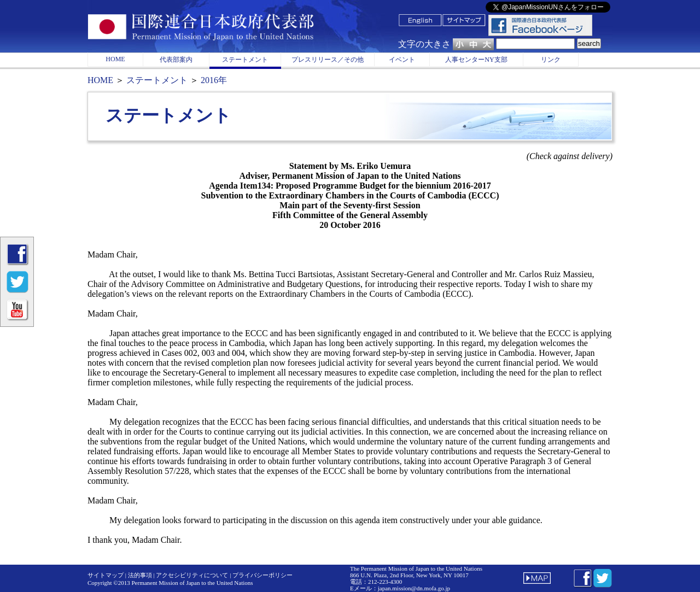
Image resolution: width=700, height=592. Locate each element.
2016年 (213, 80)
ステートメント (245, 60)
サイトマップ (106, 575)
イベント (402, 60)
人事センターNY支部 (476, 60)
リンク (551, 60)
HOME (115, 59)
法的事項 (140, 575)
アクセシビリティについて (192, 575)
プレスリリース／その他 (328, 60)
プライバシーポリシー (262, 575)
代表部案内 (176, 60)
